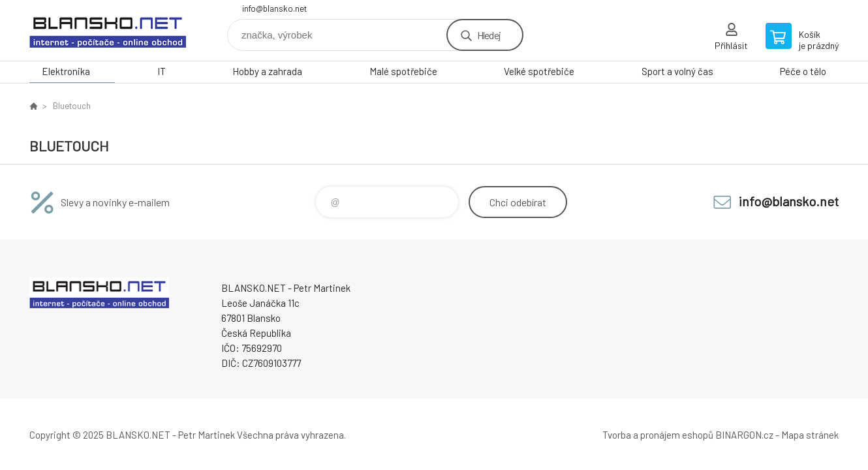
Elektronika (66, 71)
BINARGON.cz (744, 435)
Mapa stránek (810, 435)
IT (162, 71)
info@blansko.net (274, 8)
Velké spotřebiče (539, 71)
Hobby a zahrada (267, 71)
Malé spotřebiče (403, 71)
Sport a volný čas (677, 71)
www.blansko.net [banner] (108, 30)
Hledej (489, 35)
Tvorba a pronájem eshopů (658, 435)
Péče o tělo (803, 71)
